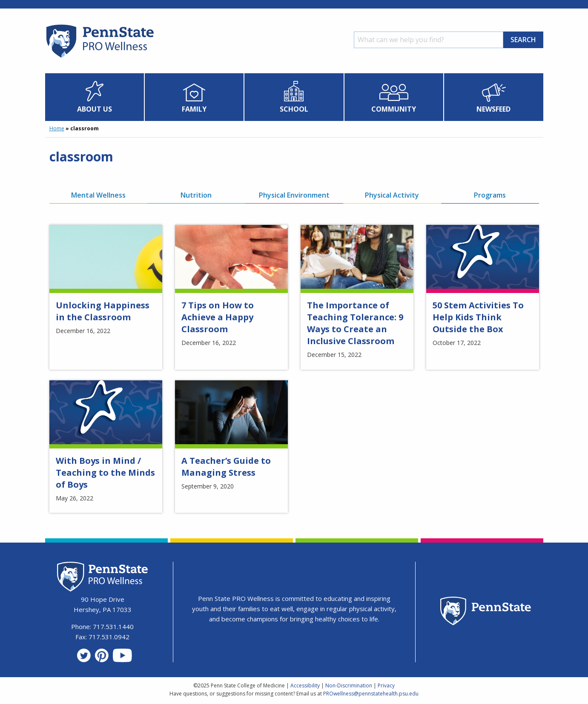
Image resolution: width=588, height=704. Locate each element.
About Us (95, 109)
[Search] (429, 40)
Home (57, 128)
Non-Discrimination (349, 685)
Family (194, 109)
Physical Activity (392, 195)
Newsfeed (493, 109)
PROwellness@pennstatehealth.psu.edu (371, 694)
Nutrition (196, 195)
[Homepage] (99, 57)
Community (394, 109)
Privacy (386, 685)
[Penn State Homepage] (486, 612)
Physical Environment (294, 195)
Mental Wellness (98, 195)
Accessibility (305, 685)
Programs (490, 195)
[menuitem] (95, 97)
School (294, 109)
